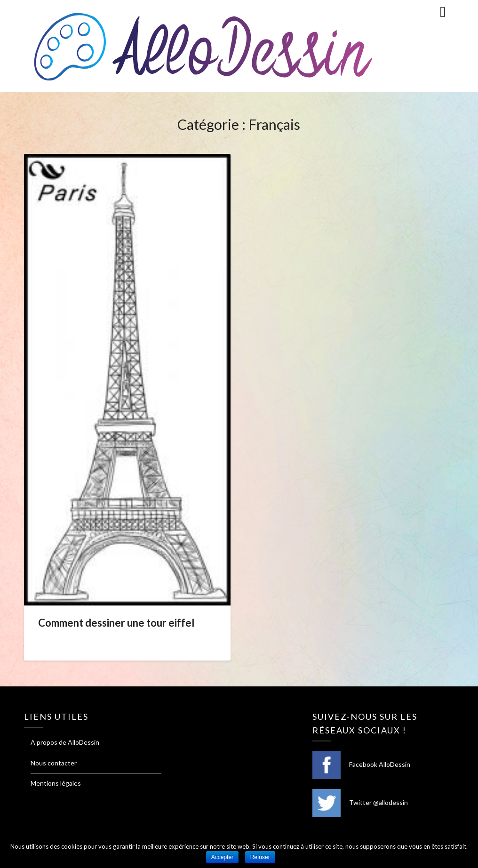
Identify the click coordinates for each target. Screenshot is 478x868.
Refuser (260, 857)
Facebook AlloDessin (361, 764)
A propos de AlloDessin (65, 742)
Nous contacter (54, 763)
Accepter (222, 857)
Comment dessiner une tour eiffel (116, 623)
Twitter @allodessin (360, 802)
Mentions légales (56, 783)
